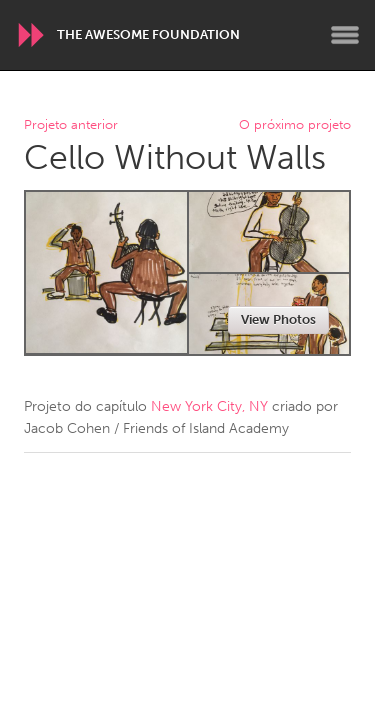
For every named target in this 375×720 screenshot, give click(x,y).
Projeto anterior (71, 125)
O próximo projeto (295, 125)
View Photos (278, 319)
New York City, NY (209, 406)
